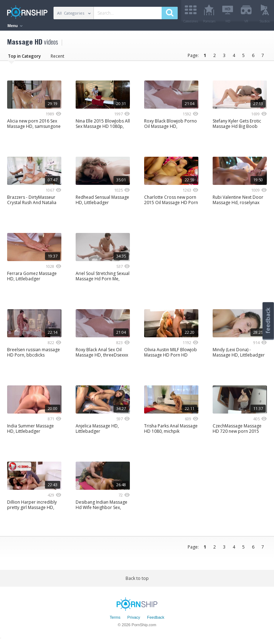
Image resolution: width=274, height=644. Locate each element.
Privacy (134, 620)
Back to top (137, 581)
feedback (268, 320)
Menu (15, 26)
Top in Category (24, 59)
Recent (57, 59)
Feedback (156, 620)
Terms (115, 620)
